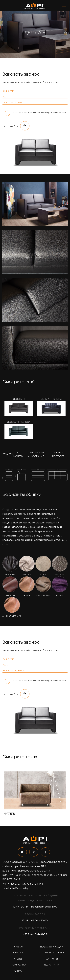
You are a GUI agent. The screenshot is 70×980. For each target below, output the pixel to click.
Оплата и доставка (52, 953)
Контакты (52, 959)
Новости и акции (52, 947)
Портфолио (18, 965)
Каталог (18, 953)
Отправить (16, 126)
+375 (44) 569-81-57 (35, 934)
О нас (18, 971)
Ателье (18, 959)
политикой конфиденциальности (47, 113)
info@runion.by (19, 888)
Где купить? (52, 965)
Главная (18, 947)
